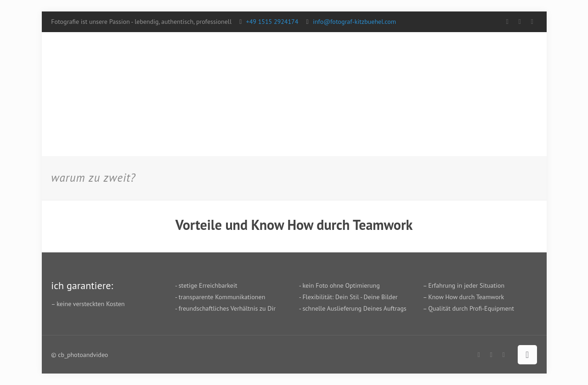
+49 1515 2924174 (272, 22)
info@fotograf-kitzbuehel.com (354, 22)
